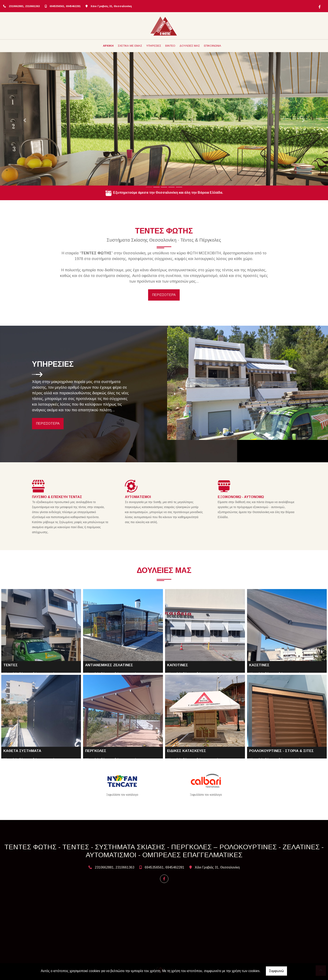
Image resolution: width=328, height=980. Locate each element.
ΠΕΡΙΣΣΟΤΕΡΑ (164, 295)
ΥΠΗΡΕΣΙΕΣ (154, 46)
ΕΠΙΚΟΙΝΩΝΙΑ (213, 46)
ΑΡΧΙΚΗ (108, 46)
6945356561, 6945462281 (65, 6)
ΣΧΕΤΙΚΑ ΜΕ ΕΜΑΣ (130, 46)
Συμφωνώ (276, 971)
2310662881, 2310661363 (24, 6)
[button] (25, 120)
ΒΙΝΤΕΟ (170, 46)
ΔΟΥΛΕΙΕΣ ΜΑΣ (190, 46)
